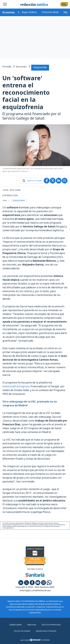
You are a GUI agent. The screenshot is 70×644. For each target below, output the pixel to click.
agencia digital (25, 640)
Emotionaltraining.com (16, 386)
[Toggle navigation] (5, 4)
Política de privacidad (51, 625)
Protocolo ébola (50, 12)
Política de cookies (22, 631)
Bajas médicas (29, 12)
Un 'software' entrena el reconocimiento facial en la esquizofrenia (26, 92)
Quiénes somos (16, 625)
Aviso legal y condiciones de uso (35, 590)
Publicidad (32, 625)
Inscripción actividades (46, 631)
